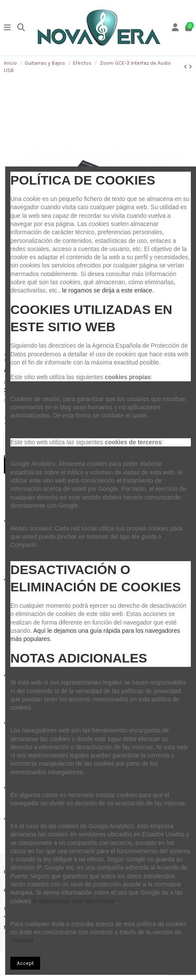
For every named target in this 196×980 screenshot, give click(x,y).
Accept (25, 963)
